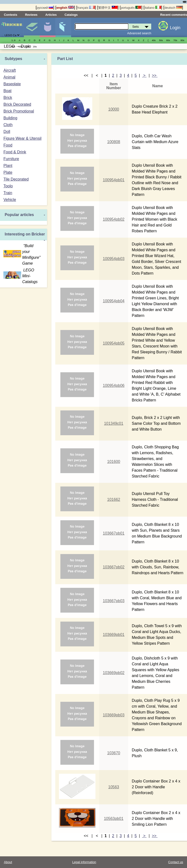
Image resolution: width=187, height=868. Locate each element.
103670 (114, 753)
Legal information (84, 862)
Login (175, 28)
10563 (114, 787)
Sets (32, 27)
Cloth (8, 125)
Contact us (176, 862)
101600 (114, 462)
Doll (7, 132)
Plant (8, 166)
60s (168, 40)
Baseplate (12, 84)
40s (154, 40)
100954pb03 (114, 259)
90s (13, 47)
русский (45, 8)
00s (20, 47)
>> (155, 75)
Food (8, 145)
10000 (114, 109)
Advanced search (139, 33)
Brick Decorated (17, 104)
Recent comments (174, 15)
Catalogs (71, 15)
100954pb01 (114, 180)
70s (175, 40)
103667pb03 (114, 601)
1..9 (13, 40)
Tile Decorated (16, 179)
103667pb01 (114, 533)
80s (182, 40)
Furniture (11, 159)
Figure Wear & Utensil (22, 138)
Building (10, 118)
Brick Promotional (19, 111)
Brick (8, 98)
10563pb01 (114, 819)
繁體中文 (108, 8)
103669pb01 (114, 635)
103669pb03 (114, 715)
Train (8, 193)
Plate (8, 172)
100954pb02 (114, 219)
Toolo (8, 186)
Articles (51, 15)
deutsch (173, 8)
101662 (114, 499)
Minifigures (47, 27)
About (8, 862)
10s (28, 47)
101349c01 (114, 423)
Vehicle (10, 200)
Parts (63, 27)
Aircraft (10, 70)
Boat (7, 91)
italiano (153, 8)
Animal (9, 77)
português (131, 8)
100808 (114, 142)
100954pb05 (114, 343)
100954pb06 (114, 386)
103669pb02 (114, 673)
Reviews (31, 15)
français (86, 8)
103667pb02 (114, 567)
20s (35, 47)
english (65, 8)
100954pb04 (114, 301)
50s (161, 40)
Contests (11, 15)
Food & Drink (15, 152)
